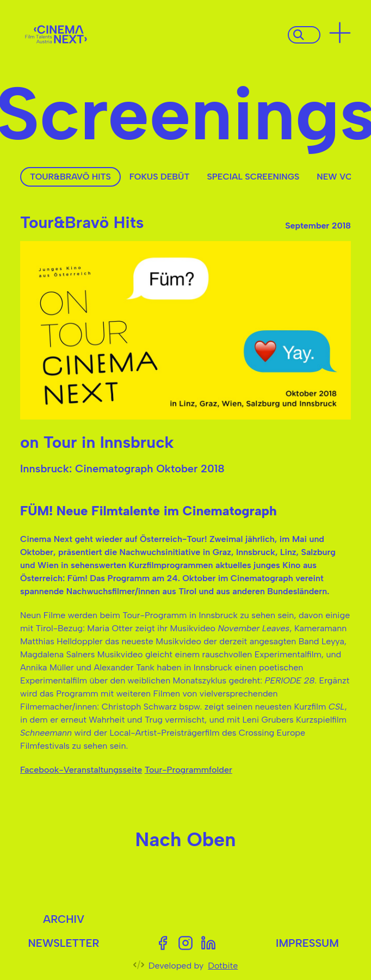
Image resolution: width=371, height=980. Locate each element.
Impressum (307, 943)
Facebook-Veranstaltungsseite (81, 770)
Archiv (64, 919)
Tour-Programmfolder (188, 770)
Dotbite (223, 966)
